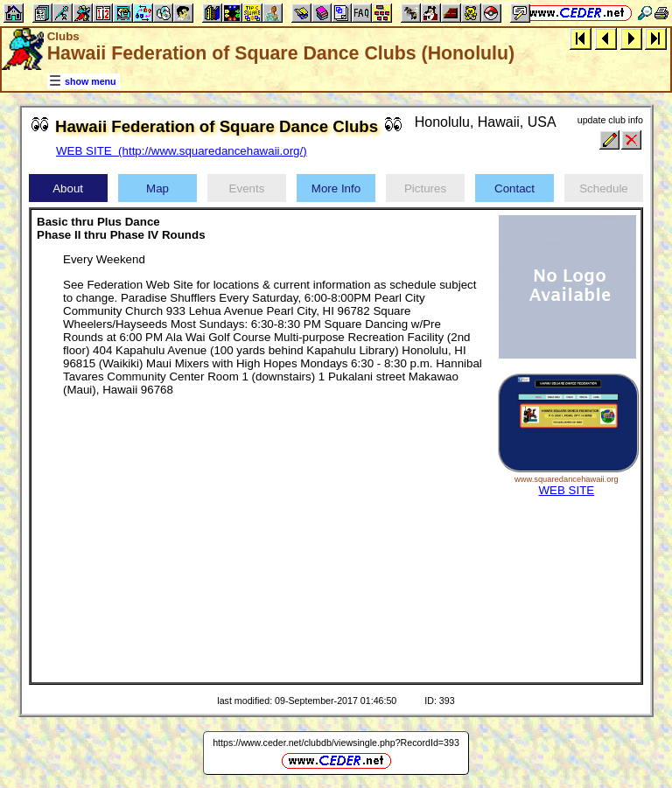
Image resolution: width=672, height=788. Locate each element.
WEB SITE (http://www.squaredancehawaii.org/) (182, 151)
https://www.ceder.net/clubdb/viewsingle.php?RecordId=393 (336, 743)
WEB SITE (566, 490)
